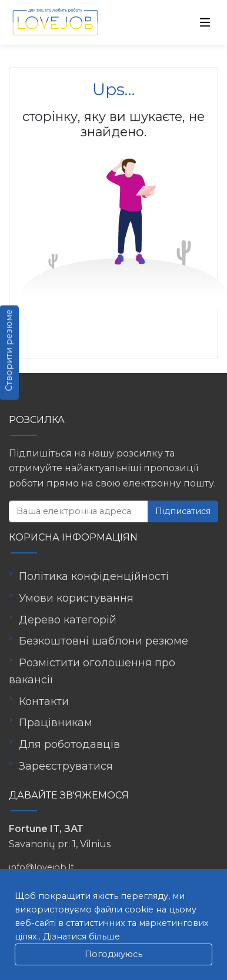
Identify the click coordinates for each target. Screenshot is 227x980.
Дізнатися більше (81, 937)
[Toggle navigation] (205, 22)
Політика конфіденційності (94, 576)
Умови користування (76, 598)
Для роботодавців (69, 744)
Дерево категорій (68, 620)
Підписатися (183, 511)
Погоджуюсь (113, 954)
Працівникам (56, 723)
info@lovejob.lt (41, 867)
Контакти (44, 702)
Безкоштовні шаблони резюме (104, 641)
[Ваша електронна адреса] (79, 511)
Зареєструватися (66, 766)
